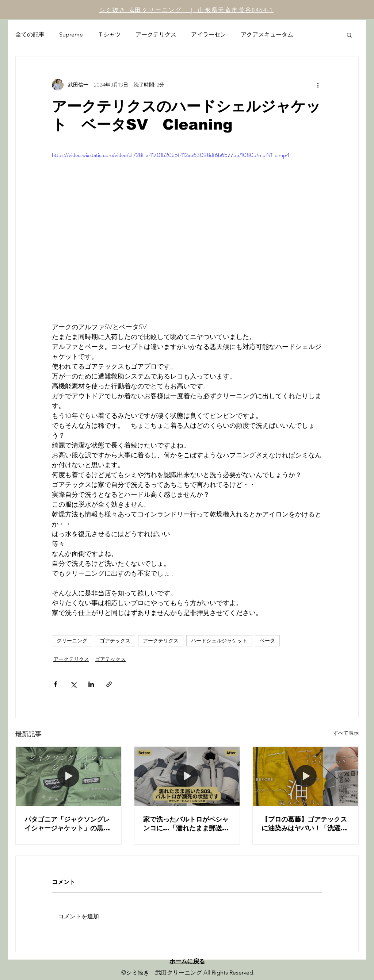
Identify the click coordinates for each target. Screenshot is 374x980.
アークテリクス (156, 34)
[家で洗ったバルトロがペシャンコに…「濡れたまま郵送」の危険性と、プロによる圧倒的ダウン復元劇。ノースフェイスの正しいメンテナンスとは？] (187, 776)
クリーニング (72, 641)
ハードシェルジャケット (219, 641)
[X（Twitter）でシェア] (73, 684)
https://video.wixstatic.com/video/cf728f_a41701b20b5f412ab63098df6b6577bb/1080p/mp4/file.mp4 (171, 155)
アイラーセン (209, 34)
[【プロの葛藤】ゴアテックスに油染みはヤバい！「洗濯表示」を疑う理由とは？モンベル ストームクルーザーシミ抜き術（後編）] (306, 776)
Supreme (71, 34)
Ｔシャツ (109, 34)
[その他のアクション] (318, 85)
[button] (349, 35)
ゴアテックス (115, 641)
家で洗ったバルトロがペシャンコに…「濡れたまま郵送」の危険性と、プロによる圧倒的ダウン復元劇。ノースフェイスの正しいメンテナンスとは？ (186, 824)
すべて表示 (346, 733)
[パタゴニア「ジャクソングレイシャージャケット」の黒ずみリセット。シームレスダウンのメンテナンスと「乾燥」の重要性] (68, 776)
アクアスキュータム (267, 34)
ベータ (267, 641)
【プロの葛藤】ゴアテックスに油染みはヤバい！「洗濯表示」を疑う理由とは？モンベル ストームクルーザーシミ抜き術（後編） (305, 824)
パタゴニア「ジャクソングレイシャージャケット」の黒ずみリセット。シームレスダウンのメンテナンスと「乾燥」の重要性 (67, 824)
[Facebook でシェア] (55, 684)
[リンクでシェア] (109, 684)
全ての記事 (30, 34)
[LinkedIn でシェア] (91, 684)
